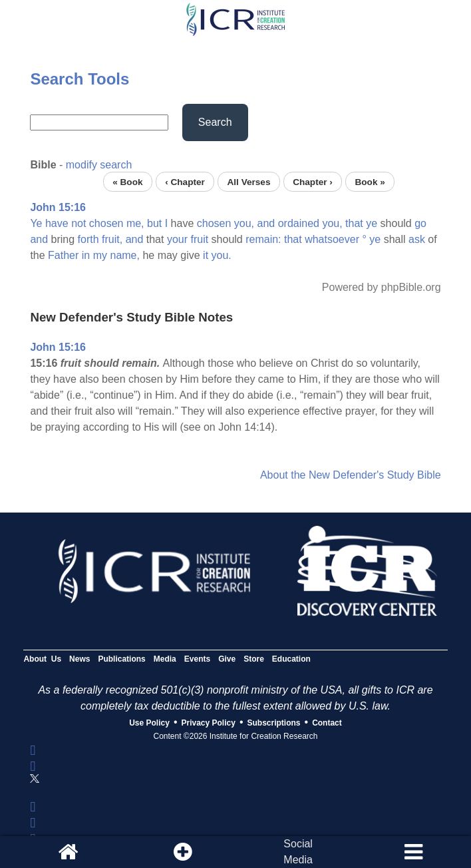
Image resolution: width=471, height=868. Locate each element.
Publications (121, 659)
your (177, 239)
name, (124, 255)
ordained (299, 223)
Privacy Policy (209, 723)
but (154, 223)
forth (88, 239)
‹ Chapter (185, 181)
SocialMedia (298, 852)
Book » (370, 181)
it (206, 255)
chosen (106, 223)
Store (254, 659)
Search (215, 122)
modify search (99, 165)
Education (291, 659)
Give (227, 659)
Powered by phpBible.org (382, 287)
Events (197, 659)
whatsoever (332, 239)
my (100, 255)
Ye (36, 223)
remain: (263, 239)
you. (222, 255)
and (266, 223)
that (354, 223)
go (420, 223)
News (79, 659)
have (57, 223)
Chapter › (313, 181)
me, (135, 223)
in (86, 255)
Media (165, 659)
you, (244, 223)
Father (63, 255)
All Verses (249, 181)
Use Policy (149, 723)
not (78, 223)
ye (372, 223)
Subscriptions (274, 723)
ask (417, 239)
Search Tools (79, 79)
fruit (199, 239)
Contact (327, 723)
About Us (42, 659)
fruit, (112, 239)
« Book (127, 181)
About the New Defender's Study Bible (351, 475)
